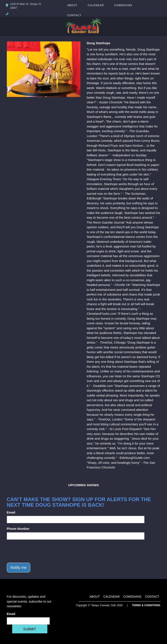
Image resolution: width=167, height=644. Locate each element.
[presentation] (39, 551)
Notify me (19, 568)
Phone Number (18, 529)
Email (11, 512)
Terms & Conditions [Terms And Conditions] (146, 605)
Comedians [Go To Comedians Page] (123, 5)
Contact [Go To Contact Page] (74, 15)
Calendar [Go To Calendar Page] (96, 5)
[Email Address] (28, 621)
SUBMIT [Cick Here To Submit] (30, 629)
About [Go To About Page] (72, 5)
